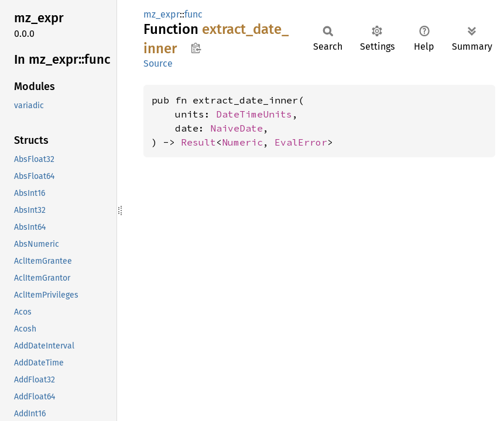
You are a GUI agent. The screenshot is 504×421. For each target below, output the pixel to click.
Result (198, 142)
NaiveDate (236, 128)
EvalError (301, 142)
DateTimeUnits (254, 114)
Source (158, 63)
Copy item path (196, 48)
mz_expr (162, 14)
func (193, 14)
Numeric (242, 142)
